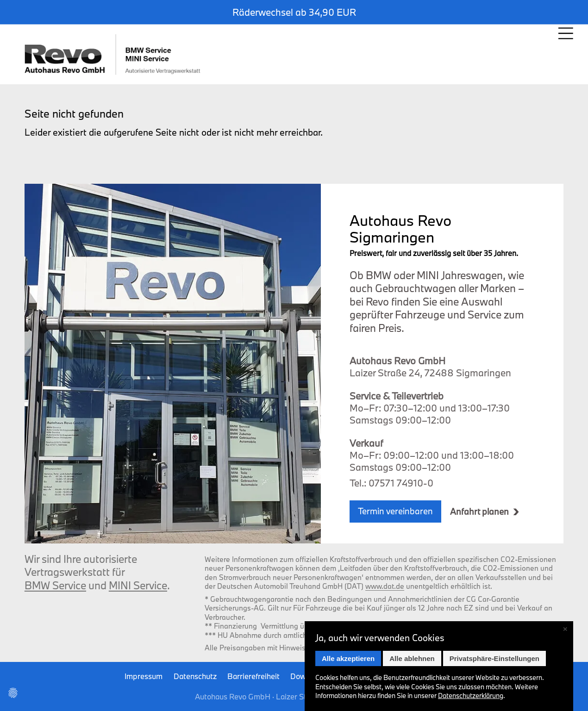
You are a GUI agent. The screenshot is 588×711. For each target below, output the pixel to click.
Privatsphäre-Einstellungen (494, 658)
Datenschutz (195, 676)
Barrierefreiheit (253, 676)
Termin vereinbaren (395, 511)
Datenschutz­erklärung (471, 695)
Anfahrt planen (479, 512)
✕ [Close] (565, 629)
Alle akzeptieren (348, 658)
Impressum (144, 676)
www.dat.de (385, 586)
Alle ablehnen (412, 658)
